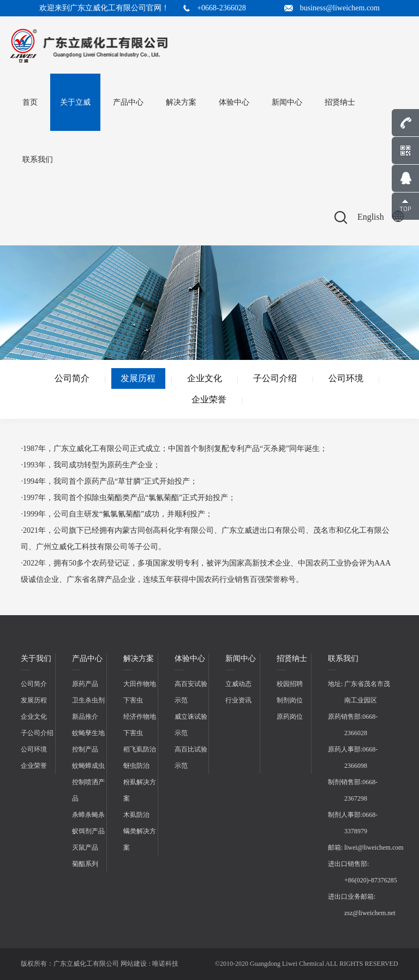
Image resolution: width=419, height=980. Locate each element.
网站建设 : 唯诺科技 (149, 964)
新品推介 (85, 717)
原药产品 (85, 684)
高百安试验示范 (191, 692)
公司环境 (346, 378)
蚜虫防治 (136, 766)
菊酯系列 (85, 864)
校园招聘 (290, 684)
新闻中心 (287, 102)
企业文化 (205, 378)
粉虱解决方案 (140, 790)
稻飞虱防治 (140, 749)
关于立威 (75, 102)
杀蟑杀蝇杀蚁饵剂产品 (88, 823)
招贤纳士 (340, 102)
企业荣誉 (209, 399)
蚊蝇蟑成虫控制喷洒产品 (88, 782)
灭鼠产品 (85, 847)
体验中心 (234, 102)
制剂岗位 (290, 700)
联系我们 (38, 160)
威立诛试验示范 (191, 725)
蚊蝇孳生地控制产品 (88, 741)
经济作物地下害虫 (140, 725)
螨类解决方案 (140, 839)
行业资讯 (238, 700)
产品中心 (128, 102)
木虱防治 (136, 815)
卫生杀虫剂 (88, 700)
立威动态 (238, 684)
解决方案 (181, 102)
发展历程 (138, 378)
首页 (30, 102)
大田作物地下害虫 (140, 692)
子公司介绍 (275, 378)
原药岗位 (290, 717)
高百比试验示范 (191, 757)
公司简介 (72, 378)
